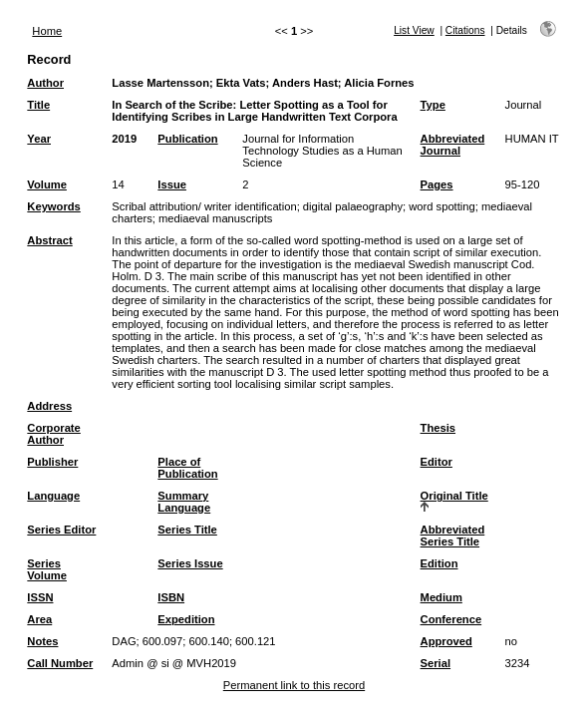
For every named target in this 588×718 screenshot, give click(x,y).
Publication (187, 139)
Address (49, 406)
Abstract (49, 240)
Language (53, 496)
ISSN (40, 597)
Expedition (186, 619)
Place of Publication (187, 468)
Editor (437, 462)
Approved (446, 641)
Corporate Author (53, 434)
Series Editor (61, 530)
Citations (465, 30)
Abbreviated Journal (453, 145)
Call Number (60, 663)
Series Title (187, 530)
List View (414, 30)
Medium (441, 597)
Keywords (53, 206)
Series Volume (47, 569)
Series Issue (190, 563)
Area (39, 619)
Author (45, 83)
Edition (440, 563)
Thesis (438, 428)
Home (47, 31)
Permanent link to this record (294, 685)
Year (39, 139)
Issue (172, 184)
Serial (436, 663)
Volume (47, 184)
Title (38, 105)
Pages (437, 184)
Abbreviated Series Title (453, 536)
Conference (451, 619)
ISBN (171, 597)
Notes (42, 641)
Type (433, 105)
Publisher (52, 462)
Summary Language (184, 502)
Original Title (454, 496)
